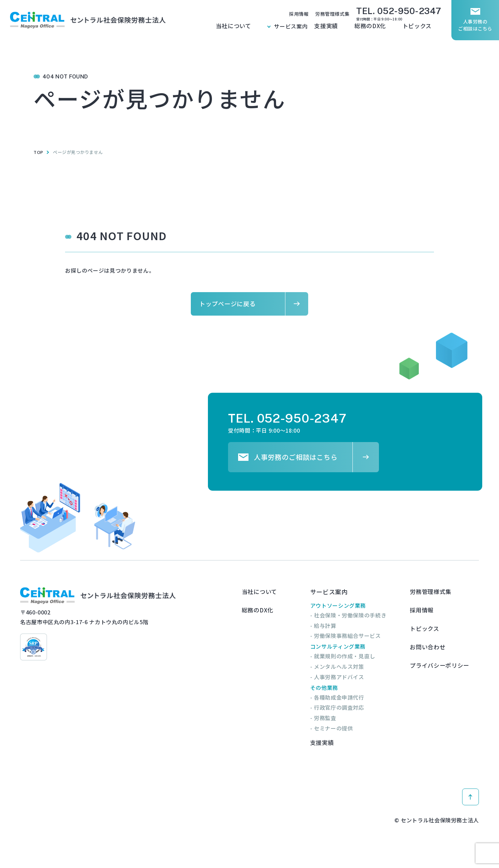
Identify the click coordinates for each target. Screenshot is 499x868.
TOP (38, 152)
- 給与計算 (329, 626)
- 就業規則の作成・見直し (349, 656)
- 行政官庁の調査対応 (343, 707)
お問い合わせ (435, 634)
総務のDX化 (392, 30)
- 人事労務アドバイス (343, 677)
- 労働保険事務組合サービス (352, 636)
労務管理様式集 (332, 14)
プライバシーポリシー (448, 648)
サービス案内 (324, 30)
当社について (277, 30)
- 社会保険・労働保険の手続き (354, 615)
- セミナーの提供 (338, 728)
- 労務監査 (329, 718)
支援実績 (359, 30)
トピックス (427, 30)
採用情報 (299, 14)
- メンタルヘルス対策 (343, 666)
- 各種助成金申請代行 (343, 697)
